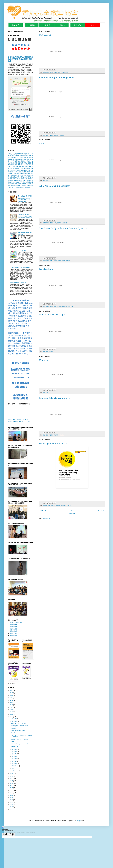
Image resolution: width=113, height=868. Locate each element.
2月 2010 (14, 721)
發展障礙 (15, 167)
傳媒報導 (19, 156)
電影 (24, 182)
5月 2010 (14, 754)
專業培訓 (30, 157)
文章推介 (18, 177)
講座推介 (30, 161)
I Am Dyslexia (46, 269)
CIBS (14, 182)
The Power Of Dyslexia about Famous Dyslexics (63, 228)
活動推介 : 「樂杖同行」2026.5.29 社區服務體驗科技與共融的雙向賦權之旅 (25, 216)
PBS (30, 167)
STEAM (15, 187)
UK (18, 187)
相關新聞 (11, 159)
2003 (12, 700)
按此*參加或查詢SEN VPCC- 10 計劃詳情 (19, 421)
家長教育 (13, 156)
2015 (12, 783)
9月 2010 (14, 764)
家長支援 (28, 174)
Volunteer (29, 186)
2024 (12, 805)
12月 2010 (15, 771)
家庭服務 (21, 184)
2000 (12, 693)
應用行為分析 (20, 175)
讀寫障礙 (62, 72)
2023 (12, 802)
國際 (44, 135)
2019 (12, 793)
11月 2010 (15, 768)
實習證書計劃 (13, 625)
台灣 (25, 157)
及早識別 (11, 163)
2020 (12, 795)
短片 (52, 72)
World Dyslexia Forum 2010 (53, 443)
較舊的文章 (101, 511)
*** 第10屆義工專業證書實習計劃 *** (18, 420)
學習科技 (13, 175)
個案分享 (21, 187)
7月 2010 (14, 759)
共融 (16, 163)
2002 (12, 698)
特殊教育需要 (19, 165)
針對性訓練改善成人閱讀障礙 (18, 283)
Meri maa (44, 360)
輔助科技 (27, 163)
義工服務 (20, 157)
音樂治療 (25, 179)
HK (13, 187)
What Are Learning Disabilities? (55, 186)
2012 (12, 776)
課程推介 (14, 170)
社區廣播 (12, 177)
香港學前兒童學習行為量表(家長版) (20, 268)
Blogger (79, 821)
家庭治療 (24, 186)
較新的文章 (43, 511)
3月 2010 (14, 749)
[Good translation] (5, 834)
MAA (42, 143)
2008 (12, 712)
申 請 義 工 (93, 25)
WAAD (17, 182)
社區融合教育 (21, 172)
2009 (12, 714)
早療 (22, 168)
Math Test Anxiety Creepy (52, 315)
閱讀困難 (11, 181)
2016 (12, 786)
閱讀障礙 (30, 179)
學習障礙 (56, 72)
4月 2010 (14, 752)
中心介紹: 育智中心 (23, 251)
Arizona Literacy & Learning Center (57, 77)
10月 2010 (15, 766)
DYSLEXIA (67, 72)
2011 (12, 774)
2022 (12, 800)
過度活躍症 (17, 168)
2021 (12, 797)
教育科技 (53, 506)
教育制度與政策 (20, 159)
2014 (12, 781)
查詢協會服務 (13, 633)
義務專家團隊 (13, 629)
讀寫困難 (28, 172)
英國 (17, 184)
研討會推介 (14, 172)
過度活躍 (15, 179)
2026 (12, 809)
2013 (12, 778)
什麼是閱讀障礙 (47, 72)
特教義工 (17, 174)
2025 (12, 807)
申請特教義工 (13, 627)
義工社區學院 (13, 635)
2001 (12, 695)
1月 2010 (14, 719)
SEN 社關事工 (28, 184)
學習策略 (25, 170)
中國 (26, 167)
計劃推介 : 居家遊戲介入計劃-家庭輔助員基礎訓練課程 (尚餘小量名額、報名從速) (21, 59)
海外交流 (14, 186)
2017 (12, 788)
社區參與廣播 (29, 182)
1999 (12, 691)
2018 (12, 790)
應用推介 (29, 181)
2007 (12, 710)
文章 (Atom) (46, 518)
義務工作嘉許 (12, 184)
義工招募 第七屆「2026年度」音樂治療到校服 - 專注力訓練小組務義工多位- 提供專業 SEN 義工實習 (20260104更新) (25, 198)
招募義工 (24, 161)
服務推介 (26, 175)
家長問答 (29, 177)
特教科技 (19, 186)
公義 (9, 172)
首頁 (72, 511)
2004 (12, 703)
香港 (10, 154)
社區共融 (30, 170)
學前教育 (19, 170)
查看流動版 (72, 514)
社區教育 (28, 159)
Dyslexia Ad (45, 35)
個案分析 (22, 174)
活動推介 (45, 506)
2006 (12, 707)
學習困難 (21, 163)
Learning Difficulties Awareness (55, 398)
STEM (20, 179)
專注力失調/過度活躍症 (20, 181)
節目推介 (23, 177)
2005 (12, 705)
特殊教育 (25, 156)
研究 (21, 182)
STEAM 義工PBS (27, 187)
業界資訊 (17, 161)
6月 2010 (14, 756)
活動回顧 (13, 157)
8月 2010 (14, 761)
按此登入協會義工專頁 (16, 623)
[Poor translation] (12, 834)
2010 (12, 717)
